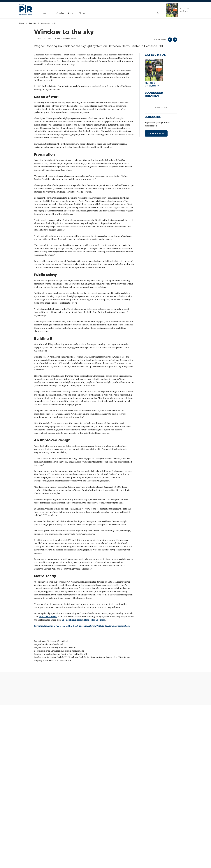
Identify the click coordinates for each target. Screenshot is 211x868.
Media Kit (94, 846)
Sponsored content (154, 95)
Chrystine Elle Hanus (67, 38)
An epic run (147, 810)
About (82, 13)
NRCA (144, 839)
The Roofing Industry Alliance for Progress (83, 620)
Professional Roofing (82, 626)
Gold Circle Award (48, 617)
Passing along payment (96, 810)
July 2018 (33, 23)
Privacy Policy (119, 846)
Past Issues (119, 839)
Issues (46, 13)
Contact (94, 839)
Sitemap (188, 860)
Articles (60, 13)
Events (71, 13)
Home (22, 23)
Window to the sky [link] (49, 23)
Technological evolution (37, 810)
